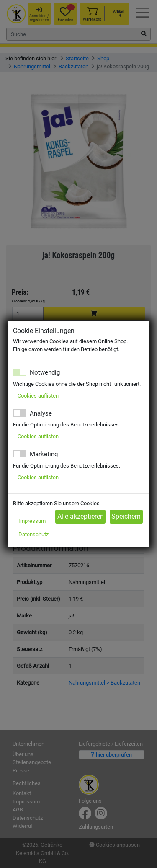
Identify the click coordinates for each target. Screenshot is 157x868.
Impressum (32, 521)
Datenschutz (33, 534)
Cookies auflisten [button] (38, 396)
